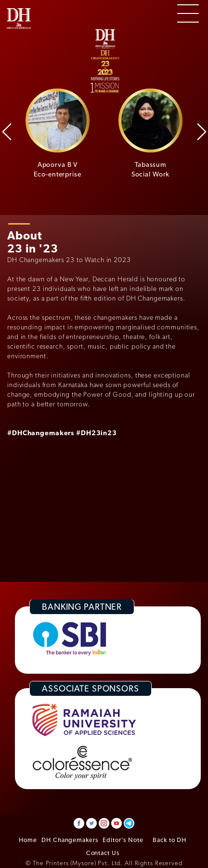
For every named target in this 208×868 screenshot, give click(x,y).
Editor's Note (123, 840)
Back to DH (169, 840)
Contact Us (103, 853)
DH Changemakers (70, 840)
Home (28, 840)
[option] (58, 134)
